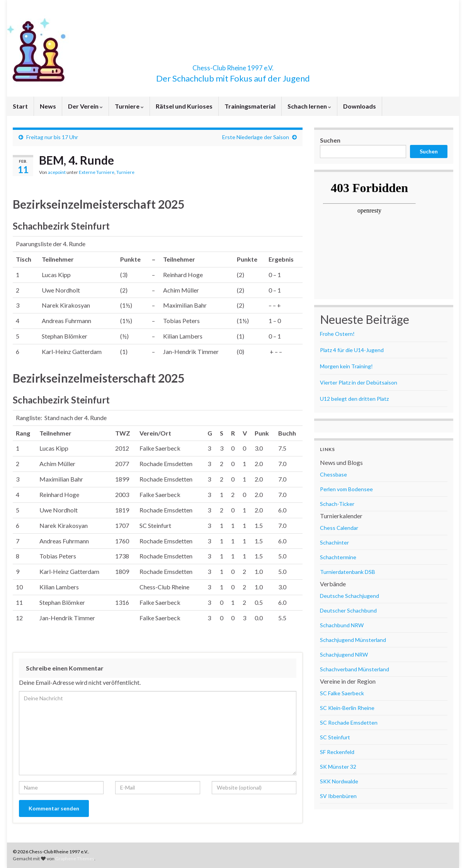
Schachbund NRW (342, 625)
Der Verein (85, 106)
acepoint (57, 172)
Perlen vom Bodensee (346, 489)
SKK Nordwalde (339, 781)
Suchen (330, 140)
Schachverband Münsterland (355, 669)
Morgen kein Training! (346, 366)
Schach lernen (309, 106)
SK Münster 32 (338, 767)
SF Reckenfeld (337, 752)
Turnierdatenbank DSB (348, 572)
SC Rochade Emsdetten (349, 722)
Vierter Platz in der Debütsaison (359, 382)
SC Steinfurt (335, 737)
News (48, 106)
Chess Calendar (339, 528)
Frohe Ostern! (337, 334)
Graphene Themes (75, 859)
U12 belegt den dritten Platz (354, 399)
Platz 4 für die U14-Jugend (352, 350)
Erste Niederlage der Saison (256, 137)
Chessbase (333, 474)
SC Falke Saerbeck (342, 693)
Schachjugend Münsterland (353, 640)
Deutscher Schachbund (348, 610)
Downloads (360, 106)
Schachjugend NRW (344, 654)
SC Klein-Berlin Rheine (347, 708)
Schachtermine (338, 557)
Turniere (129, 106)
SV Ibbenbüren (338, 796)
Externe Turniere (97, 172)
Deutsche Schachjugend (349, 596)
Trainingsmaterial (250, 106)
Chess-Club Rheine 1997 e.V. (233, 66)
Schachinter (334, 542)
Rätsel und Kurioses (184, 106)
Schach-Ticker (337, 504)
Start (20, 106)
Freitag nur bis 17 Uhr (52, 137)
